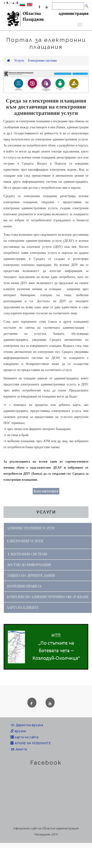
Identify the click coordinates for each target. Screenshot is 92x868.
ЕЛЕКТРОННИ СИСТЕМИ (28, 554)
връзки (18, 731)
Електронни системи (42, 61)
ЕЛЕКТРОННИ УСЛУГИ (25, 541)
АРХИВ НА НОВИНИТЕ (31, 743)
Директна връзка (27, 725)
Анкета (19, 749)
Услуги (19, 61)
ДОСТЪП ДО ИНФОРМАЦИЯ (29, 565)
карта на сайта (25, 737)
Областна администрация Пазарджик (46, 15)
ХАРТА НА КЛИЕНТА (23, 608)
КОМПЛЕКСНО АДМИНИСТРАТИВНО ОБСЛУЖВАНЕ (48, 597)
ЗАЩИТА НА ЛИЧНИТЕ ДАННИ (31, 575)
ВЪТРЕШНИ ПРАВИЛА (24, 586)
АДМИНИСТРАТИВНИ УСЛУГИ (31, 528)
